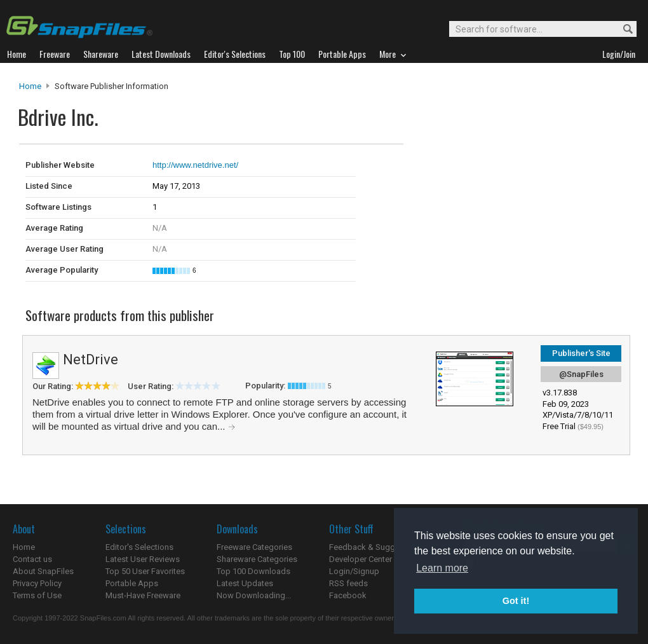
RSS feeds (348, 583)
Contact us (32, 559)
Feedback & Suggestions (376, 547)
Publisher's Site (581, 353)
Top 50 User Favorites (145, 571)
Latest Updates (245, 583)
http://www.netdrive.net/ (195, 165)
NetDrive (91, 360)
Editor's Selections (139, 547)
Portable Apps (132, 583)
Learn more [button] (442, 568)
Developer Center (361, 559)
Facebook (348, 595)
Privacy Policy (37, 583)
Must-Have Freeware (143, 595)
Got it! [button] (516, 601)
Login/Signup (354, 571)
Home (30, 86)
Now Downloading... (254, 595)
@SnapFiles (581, 374)
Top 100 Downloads (253, 571)
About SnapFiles (43, 571)
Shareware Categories (257, 559)
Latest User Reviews (143, 559)
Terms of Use (37, 595)
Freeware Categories (254, 547)
